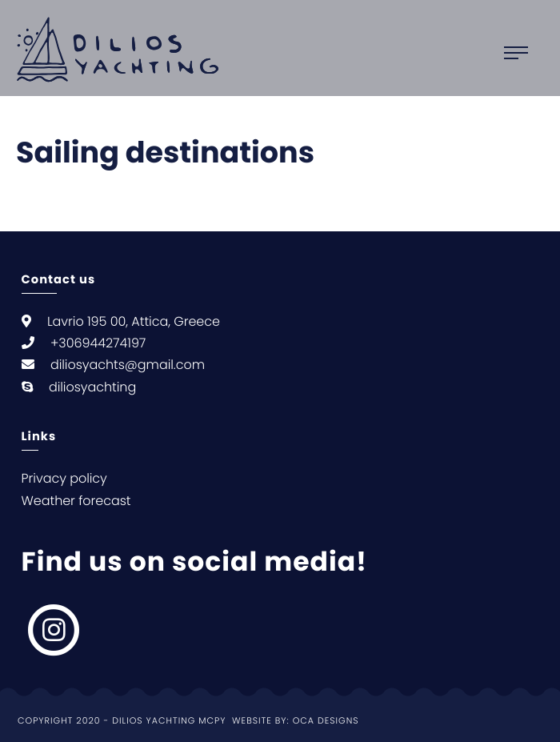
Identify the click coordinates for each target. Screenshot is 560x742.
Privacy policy (64, 478)
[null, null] (55, 630)
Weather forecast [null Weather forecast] (76, 501)
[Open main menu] (524, 53)
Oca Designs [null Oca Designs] (326, 721)
